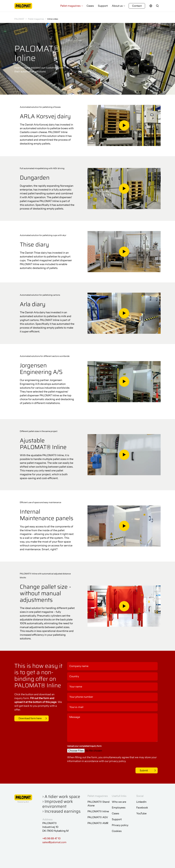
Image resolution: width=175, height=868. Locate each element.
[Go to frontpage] (23, 7)
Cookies (117, 831)
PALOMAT (19, 19)
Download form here (31, 718)
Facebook (142, 808)
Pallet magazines (70, 7)
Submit (140, 771)
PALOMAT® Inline (98, 812)
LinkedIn (141, 802)
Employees (119, 808)
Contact (137, 7)
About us (117, 7)
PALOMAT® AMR (98, 823)
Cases (90, 7)
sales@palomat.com (54, 842)
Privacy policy (120, 825)
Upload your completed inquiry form (84, 746)
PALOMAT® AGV (98, 817)
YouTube (141, 814)
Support (103, 7)
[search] (157, 8)
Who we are (119, 802)
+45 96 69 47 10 (51, 839)
